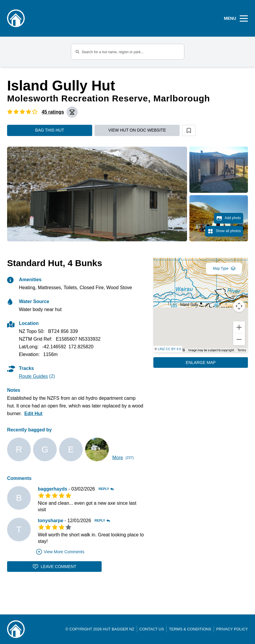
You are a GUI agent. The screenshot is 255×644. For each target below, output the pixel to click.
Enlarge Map (200, 363)
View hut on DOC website (137, 130)
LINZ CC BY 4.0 (169, 349)
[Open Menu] (236, 18)
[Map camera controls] (239, 306)
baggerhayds (53, 489)
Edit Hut (33, 414)
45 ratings (53, 112)
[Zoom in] (239, 327)
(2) (37, 376)
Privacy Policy (232, 629)
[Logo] (16, 18)
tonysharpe (51, 521)
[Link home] (16, 629)
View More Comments (60, 552)
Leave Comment (54, 567)
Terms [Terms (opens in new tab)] (242, 350)
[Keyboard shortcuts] (183, 350)
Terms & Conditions (190, 629)
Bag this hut (50, 130)
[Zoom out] (239, 339)
